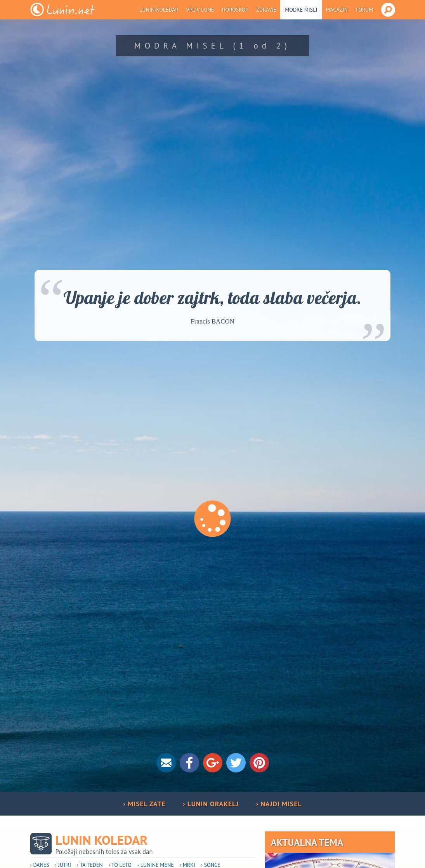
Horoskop (235, 10)
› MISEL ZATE (144, 804)
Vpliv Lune (200, 10)
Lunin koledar (159, 10)
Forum (364, 10)
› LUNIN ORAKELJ (211, 804)
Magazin (337, 10)
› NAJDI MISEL (279, 804)
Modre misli (301, 10)
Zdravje (266, 10)
